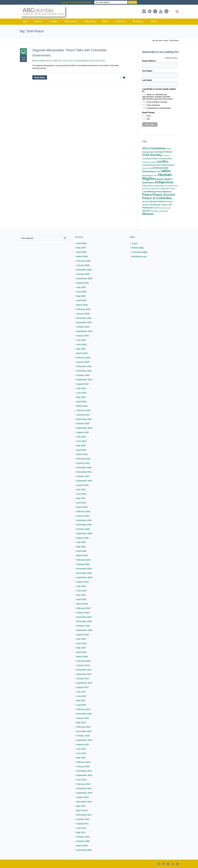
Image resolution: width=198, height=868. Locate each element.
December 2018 (84, 617)
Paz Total (63, 61)
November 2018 (84, 621)
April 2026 (81, 252)
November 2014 (84, 771)
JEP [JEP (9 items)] (168, 189)
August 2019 (83, 582)
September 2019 (84, 577)
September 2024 (84, 331)
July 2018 (81, 639)
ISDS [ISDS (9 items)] (163, 189)
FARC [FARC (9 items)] (158, 172)
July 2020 (81, 542)
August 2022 (83, 432)
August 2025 (83, 283)
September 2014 (84, 775)
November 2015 (84, 731)
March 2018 (82, 656)
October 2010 (83, 837)
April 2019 (81, 599)
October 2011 (83, 819)
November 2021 (84, 472)
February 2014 (83, 784)
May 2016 (81, 722)
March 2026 (82, 256)
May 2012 (81, 806)
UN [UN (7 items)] (155, 208)
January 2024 (83, 362)
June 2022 (81, 441)
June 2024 (81, 344)
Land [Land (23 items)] (145, 192)
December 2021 (84, 467)
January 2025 (83, 314)
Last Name (147, 80)
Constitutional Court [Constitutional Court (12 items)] (151, 165)
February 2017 (83, 709)
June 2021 (81, 494)
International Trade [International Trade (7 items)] (171, 186)
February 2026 (83, 261)
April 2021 (81, 503)
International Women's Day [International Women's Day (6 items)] (152, 189)
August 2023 (83, 384)
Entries (138, 248)
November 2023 (84, 371)
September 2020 (84, 533)
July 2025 (81, 287)
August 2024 (83, 336)
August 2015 (83, 744)
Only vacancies (153, 105)
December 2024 (84, 318)
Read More (40, 77)
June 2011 (81, 828)
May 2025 (81, 296)
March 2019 (82, 604)
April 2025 (81, 300)
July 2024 (81, 340)
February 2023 (83, 410)
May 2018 (81, 648)
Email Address (150, 61)
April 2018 (81, 652)
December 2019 (84, 569)
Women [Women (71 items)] (148, 214)
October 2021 (83, 476)
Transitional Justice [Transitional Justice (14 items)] (159, 205)
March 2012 (82, 810)
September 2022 (84, 428)
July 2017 (81, 692)
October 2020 (83, 529)
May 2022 (81, 445)
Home (166, 40)
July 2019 (81, 586)
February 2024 (83, 358)
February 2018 (83, 661)
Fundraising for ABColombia (159, 108)
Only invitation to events (157, 102)
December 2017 (84, 670)
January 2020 (83, 564)
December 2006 (84, 850)
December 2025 (84, 270)
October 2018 (83, 626)
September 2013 (84, 793)
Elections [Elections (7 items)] (146, 168)
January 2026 (83, 265)
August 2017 (83, 687)
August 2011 (83, 824)
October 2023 (83, 375)
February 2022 (83, 459)
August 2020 (83, 538)
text (148, 119)
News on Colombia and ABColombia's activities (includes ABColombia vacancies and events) (157, 97)
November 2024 (84, 322)
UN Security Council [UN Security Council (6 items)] (164, 208)
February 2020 (83, 560)
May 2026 (81, 248)
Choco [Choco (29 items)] (168, 152)
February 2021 (83, 511)
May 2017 (81, 700)
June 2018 (81, 643)
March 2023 (82, 406)
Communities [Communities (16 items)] (165, 158)
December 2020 (84, 520)
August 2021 (83, 485)
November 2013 (84, 788)
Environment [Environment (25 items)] (161, 168)
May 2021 (81, 498)
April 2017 (81, 705)
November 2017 (84, 674)
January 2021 (83, 516)
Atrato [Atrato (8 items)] (169, 149)
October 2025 (83, 274)
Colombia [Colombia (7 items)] (166, 156)
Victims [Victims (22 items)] (146, 211)
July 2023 (81, 388)
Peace (50, 61)
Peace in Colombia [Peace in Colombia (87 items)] (157, 198)
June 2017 (81, 696)
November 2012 (84, 802)
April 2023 (81, 402)
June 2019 (81, 591)
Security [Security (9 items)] (146, 202)
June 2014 (81, 780)
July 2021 (81, 489)
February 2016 (83, 727)
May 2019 (81, 595)
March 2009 (82, 846)
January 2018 (83, 665)
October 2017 (83, 678)
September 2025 (84, 278)
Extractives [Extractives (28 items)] (149, 171)
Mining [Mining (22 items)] (152, 192)
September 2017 (84, 683)
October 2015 (83, 736)
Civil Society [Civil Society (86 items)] (152, 155)
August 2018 (83, 635)
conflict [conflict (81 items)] (163, 161)
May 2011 (81, 832)
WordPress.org (139, 256)
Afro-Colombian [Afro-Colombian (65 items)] (154, 148)
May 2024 (81, 349)
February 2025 (83, 309)
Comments (139, 252)
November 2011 (84, 815)
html (148, 116)
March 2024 (82, 353)
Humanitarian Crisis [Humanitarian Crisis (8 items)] (150, 176)
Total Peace (100, 61)
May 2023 (81, 397)
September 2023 (84, 380)
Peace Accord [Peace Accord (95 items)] (164, 195)
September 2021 (84, 481)
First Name (148, 71)
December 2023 (84, 366)
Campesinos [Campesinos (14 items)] (148, 152)
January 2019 (83, 613)
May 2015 (81, 758)
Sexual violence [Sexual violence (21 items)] (158, 201)
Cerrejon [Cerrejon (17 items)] (159, 152)
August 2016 (83, 718)
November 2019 (84, 573)
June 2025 (81, 292)
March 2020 (82, 555)
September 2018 (84, 630)
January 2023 (83, 415)
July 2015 (81, 749)
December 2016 (84, 714)
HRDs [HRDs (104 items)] (166, 171)
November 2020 (84, 525)
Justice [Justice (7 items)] (172, 189)
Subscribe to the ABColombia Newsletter (77, 2)
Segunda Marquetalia (84, 61)
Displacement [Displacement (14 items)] (168, 165)
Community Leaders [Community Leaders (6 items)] (149, 162)
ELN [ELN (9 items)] (151, 168)
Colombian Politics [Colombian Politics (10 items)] (150, 159)
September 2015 (84, 740)
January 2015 (83, 766)
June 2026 (81, 243)
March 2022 (82, 454)
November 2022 (84, 419)
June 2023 (81, 393)
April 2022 (81, 450)
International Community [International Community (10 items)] (153, 186)
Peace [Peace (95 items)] (147, 195)
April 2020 (81, 551)
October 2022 (83, 423)
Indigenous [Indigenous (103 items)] (164, 182)
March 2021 (82, 507)
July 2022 (81, 437)
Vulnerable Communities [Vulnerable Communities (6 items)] (160, 211)
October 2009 (83, 841)
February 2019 (83, 608)
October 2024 (83, 327)
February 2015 (83, 762)
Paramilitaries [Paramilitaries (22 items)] (164, 192)
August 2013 (83, 797)
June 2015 (81, 753)
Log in (135, 243)
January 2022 (83, 463)
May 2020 (81, 547)
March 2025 (82, 305)
